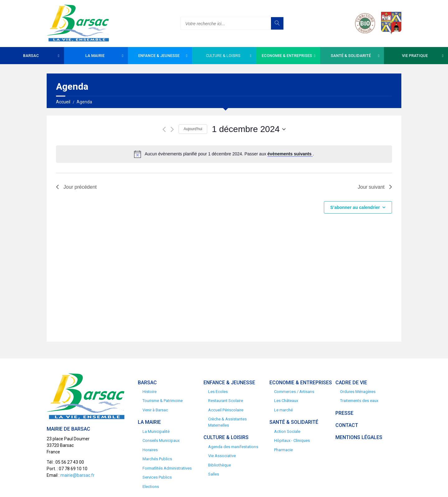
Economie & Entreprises (287, 56)
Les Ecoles (218, 392)
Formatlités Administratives (167, 468)
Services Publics (157, 477)
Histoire (149, 392)
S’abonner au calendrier (355, 207)
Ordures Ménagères (358, 392)
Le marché (283, 410)
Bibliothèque (219, 465)
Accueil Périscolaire (226, 410)
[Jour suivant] (172, 129)
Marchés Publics (157, 459)
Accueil (63, 102)
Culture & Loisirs (223, 56)
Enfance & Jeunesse (159, 56)
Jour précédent (76, 187)
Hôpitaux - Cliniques (292, 440)
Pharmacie (283, 450)
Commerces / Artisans (294, 392)
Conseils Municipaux (161, 440)
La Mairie (95, 56)
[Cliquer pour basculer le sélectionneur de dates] (249, 129)
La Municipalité (156, 431)
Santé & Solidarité (351, 56)
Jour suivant (375, 187)
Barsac (31, 56)
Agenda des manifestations (233, 447)
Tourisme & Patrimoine (163, 401)
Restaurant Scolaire (226, 401)
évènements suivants (290, 154)
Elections (151, 487)
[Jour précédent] (164, 129)
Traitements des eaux (359, 401)
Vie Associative (222, 456)
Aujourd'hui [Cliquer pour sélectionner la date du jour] (193, 129)
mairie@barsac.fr (77, 475)
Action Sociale (287, 431)
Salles (214, 474)
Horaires (150, 450)
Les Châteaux (286, 401)
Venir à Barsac (155, 410)
